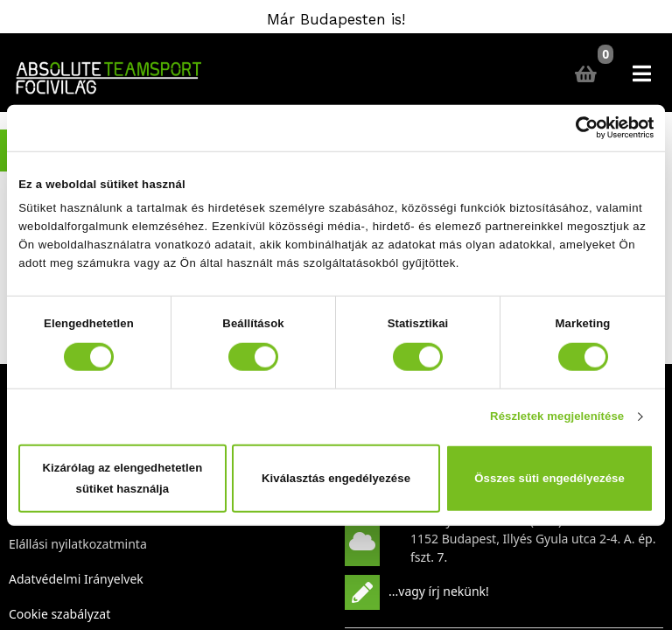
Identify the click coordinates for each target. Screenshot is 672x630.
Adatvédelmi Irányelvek (76, 579)
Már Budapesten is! (336, 19)
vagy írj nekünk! (444, 590)
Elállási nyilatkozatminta (78, 544)
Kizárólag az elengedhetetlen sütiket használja (123, 478)
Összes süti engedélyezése (549, 478)
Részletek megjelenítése (557, 416)
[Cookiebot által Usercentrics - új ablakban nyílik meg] (577, 128)
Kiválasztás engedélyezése (336, 478)
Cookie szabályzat (59, 614)
